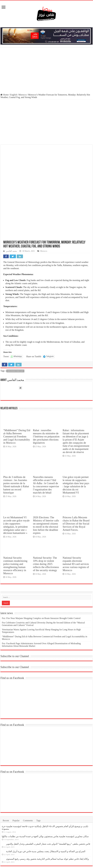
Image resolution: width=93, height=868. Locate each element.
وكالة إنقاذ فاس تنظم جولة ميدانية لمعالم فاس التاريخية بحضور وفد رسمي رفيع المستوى (47, 812)
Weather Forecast (15, 325)
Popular (16, 774)
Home (5, 95)
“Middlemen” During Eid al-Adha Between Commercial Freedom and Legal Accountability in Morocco (17, 390)
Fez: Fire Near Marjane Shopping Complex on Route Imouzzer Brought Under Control (41, 572)
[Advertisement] (46, 71)
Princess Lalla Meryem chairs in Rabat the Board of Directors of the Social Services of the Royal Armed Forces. (76, 477)
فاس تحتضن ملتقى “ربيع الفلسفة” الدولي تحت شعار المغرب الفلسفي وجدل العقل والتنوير (48, 797)
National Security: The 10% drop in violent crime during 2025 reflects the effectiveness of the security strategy (46, 517)
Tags (38, 774)
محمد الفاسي (11, 205)
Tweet (6, 310)
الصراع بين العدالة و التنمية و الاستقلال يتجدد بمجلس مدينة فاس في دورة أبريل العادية (46, 805)
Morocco (23, 95)
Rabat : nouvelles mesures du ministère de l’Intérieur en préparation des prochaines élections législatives (46, 390)
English (14, 95)
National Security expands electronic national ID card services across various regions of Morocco (76, 517)
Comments (28, 774)
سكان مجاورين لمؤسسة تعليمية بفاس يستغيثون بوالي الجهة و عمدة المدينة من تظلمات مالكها (45, 790)
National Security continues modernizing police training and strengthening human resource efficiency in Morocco (15, 519)
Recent (6, 774)
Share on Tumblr (34, 310)
